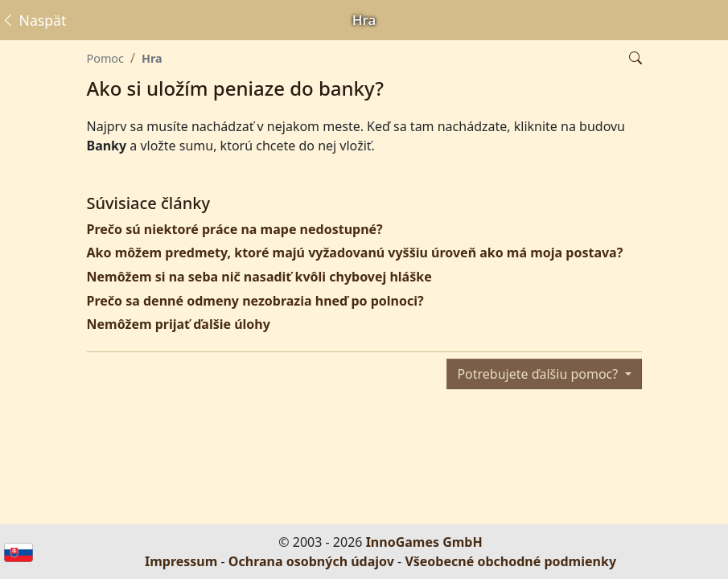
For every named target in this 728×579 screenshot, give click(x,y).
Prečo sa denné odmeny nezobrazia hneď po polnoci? (255, 301)
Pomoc (105, 58)
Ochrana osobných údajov (311, 561)
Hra (152, 58)
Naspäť (33, 20)
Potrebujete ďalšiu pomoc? (539, 374)
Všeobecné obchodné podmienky (510, 561)
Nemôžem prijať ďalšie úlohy (179, 324)
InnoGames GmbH (424, 542)
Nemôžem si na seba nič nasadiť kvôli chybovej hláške (259, 277)
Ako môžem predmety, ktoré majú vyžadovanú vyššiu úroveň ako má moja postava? (355, 253)
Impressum (181, 561)
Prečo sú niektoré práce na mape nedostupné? (235, 229)
